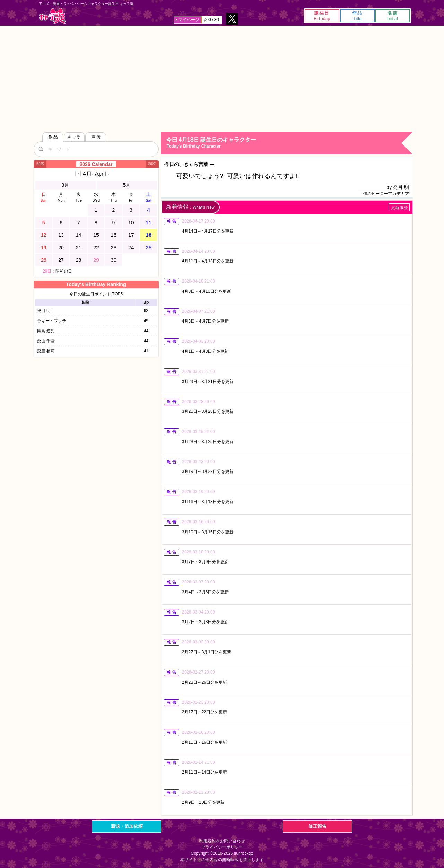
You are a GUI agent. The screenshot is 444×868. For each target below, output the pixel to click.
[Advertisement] (222, 78)
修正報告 (317, 826)
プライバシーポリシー (222, 847)
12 (44, 235)
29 (96, 260)
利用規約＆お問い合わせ (222, 841)
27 (61, 260)
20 (61, 248)
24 (131, 248)
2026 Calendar (96, 164)
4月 (96, 174)
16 (114, 235)
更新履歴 (399, 208)
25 (148, 248)
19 (44, 248)
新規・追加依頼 (127, 826)
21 (79, 248)
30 (114, 260)
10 (131, 223)
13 (61, 235)
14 (79, 235)
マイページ (189, 20)
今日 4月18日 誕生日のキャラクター (289, 143)
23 (114, 248)
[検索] (41, 149)
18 (148, 235)
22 (96, 248)
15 (96, 235)
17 (131, 235)
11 (148, 223)
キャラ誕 (52, 16)
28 (79, 260)
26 (44, 260)
